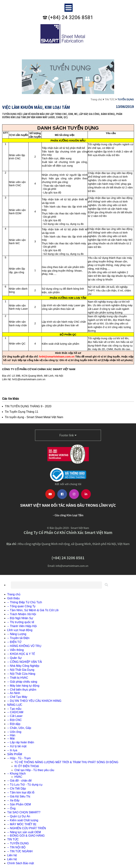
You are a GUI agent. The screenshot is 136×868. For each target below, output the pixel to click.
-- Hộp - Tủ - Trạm (19, 758)
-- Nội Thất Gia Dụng (21, 670)
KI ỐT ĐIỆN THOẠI (27, 766)
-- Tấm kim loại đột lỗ (21, 792)
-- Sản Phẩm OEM (19, 804)
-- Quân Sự (14, 658)
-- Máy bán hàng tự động (23, 686)
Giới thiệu (13, 598)
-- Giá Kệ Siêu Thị (19, 796)
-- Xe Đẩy (13, 800)
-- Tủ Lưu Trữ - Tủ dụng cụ (25, 785)
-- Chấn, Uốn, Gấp (19, 728)
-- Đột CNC (14, 720)
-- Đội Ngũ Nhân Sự (20, 618)
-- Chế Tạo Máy (17, 697)
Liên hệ (12, 855)
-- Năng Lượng (17, 634)
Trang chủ (96, 99)
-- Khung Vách (16, 774)
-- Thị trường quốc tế (21, 622)
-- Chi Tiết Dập (17, 789)
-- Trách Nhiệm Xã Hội (22, 614)
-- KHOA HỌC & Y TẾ (21, 654)
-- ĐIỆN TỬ (14, 642)
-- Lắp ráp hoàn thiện (21, 742)
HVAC (18, 777)
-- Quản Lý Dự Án (19, 816)
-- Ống (11, 808)
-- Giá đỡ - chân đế (19, 781)
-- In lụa (12, 750)
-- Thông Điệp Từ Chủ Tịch (25, 602)
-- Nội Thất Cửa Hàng (21, 674)
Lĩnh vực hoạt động (20, 630)
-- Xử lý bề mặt (17, 746)
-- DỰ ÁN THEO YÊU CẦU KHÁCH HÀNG (34, 701)
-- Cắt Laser (15, 716)
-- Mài (11, 739)
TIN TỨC (110, 99)
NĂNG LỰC (15, 705)
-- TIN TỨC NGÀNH (20, 851)
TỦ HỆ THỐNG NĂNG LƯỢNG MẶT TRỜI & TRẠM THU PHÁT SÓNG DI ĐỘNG (66, 762)
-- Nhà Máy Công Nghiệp (23, 666)
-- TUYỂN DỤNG (18, 843)
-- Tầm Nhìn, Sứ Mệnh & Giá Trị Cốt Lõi (33, 610)
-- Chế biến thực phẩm (22, 690)
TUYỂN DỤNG (126, 99)
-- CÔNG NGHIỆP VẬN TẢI (25, 662)
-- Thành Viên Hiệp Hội (22, 626)
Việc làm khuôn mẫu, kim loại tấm (36, 107)
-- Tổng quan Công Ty (21, 606)
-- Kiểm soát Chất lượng (23, 820)
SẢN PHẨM (15, 754)
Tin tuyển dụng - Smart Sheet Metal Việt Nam (34, 417)
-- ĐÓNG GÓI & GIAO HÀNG (26, 836)
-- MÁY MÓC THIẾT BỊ (22, 824)
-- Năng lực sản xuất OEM (24, 832)
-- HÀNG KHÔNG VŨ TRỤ (24, 646)
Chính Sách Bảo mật (21, 863)
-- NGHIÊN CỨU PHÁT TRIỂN (27, 828)
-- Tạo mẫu (14, 709)
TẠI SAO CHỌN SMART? (24, 812)
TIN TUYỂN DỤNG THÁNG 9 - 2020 (28, 406)
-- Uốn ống (14, 732)
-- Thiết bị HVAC (18, 678)
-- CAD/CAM (15, 712)
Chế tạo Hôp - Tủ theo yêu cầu (34, 770)
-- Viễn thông (15, 650)
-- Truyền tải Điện (18, 638)
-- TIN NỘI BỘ (16, 847)
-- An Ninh (14, 693)
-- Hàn (11, 735)
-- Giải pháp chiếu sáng (22, 682)
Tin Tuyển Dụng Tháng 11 (22, 412)
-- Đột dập (14, 724)
